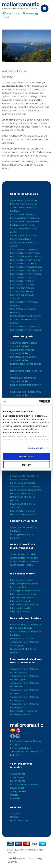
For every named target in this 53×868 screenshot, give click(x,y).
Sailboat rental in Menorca (25, 486)
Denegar (26, 465)
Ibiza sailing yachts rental (24, 584)
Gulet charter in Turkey (23, 554)
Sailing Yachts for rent (24, 521)
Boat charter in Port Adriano (26, 274)
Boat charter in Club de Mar (26, 326)
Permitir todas (26, 457)
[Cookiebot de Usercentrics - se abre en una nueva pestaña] (38, 401)
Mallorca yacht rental (22, 225)
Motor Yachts (18, 781)
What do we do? (19, 820)
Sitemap (13, 862)
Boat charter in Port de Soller (26, 330)
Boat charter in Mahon (23, 511)
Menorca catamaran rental (26, 490)
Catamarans (17, 777)
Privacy (32, 858)
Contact (6, 17)
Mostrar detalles (36, 448)
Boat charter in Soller (22, 281)
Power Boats (17, 788)
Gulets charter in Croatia (24, 558)
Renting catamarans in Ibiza (26, 591)
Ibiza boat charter (20, 612)
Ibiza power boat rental (23, 594)
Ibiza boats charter (21, 608)
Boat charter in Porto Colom (26, 271)
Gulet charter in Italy (22, 565)
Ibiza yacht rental (20, 601)
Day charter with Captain (26, 618)
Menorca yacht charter (23, 483)
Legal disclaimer (17, 858)
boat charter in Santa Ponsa (26, 257)
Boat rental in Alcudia (22, 288)
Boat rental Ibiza (19, 587)
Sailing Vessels (18, 791)
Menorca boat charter (23, 514)
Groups (14, 795)
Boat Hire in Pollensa (21, 292)
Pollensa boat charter (22, 285)
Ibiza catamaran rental (23, 598)
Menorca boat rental (22, 493)
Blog (40, 858)
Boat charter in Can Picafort (26, 253)
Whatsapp (30, 14)
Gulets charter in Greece (24, 561)
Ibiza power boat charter (24, 605)
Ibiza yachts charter (22, 574)
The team (16, 813)
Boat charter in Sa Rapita (24, 264)
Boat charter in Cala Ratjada (26, 267)
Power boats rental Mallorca (26, 222)
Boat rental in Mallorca (24, 194)
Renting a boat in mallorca (25, 218)
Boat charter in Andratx (23, 278)
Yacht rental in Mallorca (23, 201)
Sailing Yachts (18, 774)
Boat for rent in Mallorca (24, 204)
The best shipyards (22, 336)
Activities (15, 798)
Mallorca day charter (22, 639)
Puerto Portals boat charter (26, 316)
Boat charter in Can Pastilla (25, 260)
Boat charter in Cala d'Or (24, 250)
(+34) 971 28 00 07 (14, 14)
